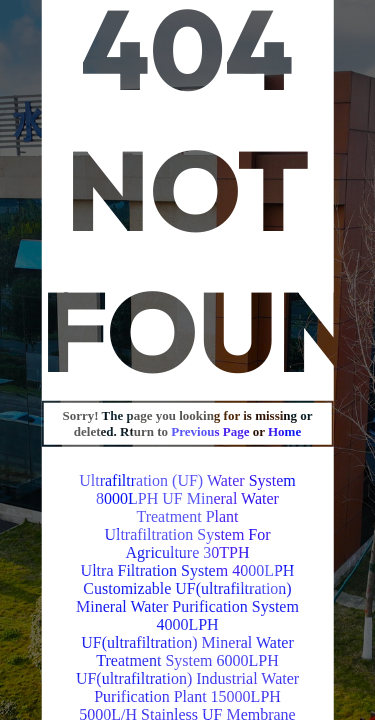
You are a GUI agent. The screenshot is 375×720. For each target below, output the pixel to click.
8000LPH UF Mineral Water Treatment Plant (187, 507)
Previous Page (211, 431)
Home (284, 431)
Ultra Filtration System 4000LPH (188, 570)
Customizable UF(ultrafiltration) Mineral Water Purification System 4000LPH (187, 606)
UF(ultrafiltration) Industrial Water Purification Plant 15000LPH (187, 687)
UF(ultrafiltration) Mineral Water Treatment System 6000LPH (187, 651)
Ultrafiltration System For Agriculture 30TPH (187, 543)
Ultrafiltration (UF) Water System (187, 480)
